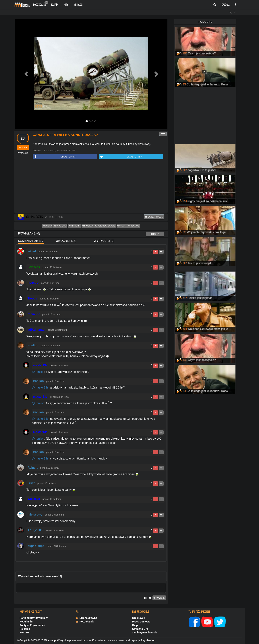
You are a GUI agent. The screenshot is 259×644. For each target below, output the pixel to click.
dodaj (155, 234)
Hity (66, 4)
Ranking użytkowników (34, 618)
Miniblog (78, 4)
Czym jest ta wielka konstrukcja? (65, 135)
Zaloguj (226, 4)
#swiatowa (60, 226)
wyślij (159, 598)
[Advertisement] (91, 187)
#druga (122, 226)
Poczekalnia (41, 4)
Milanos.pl (50, 640)
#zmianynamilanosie (145, 633)
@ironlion (38, 372)
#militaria (74, 226)
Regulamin (26, 622)
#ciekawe (134, 226)
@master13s (40, 388)
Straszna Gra (140, 629)
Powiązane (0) (29, 233)
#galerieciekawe (105, 226)
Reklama (25, 629)
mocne (23, 148)
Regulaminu (148, 640)
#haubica (88, 226)
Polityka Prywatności (32, 625)
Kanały (55, 4)
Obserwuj (154, 217)
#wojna (47, 226)
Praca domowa (141, 622)
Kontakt (24, 633)
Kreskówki (139, 618)
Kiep (135, 625)
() (23, 153)
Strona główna (86, 618)
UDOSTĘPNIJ (54, 157)
